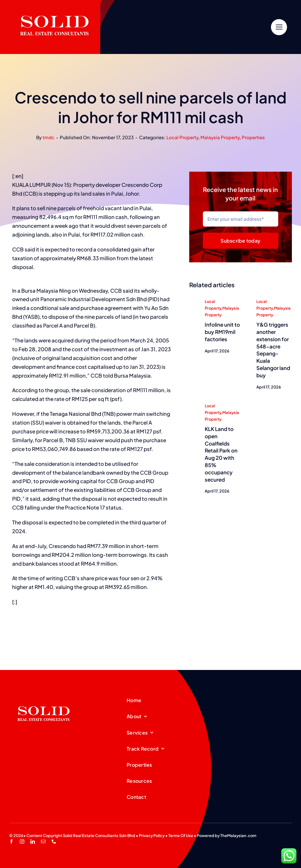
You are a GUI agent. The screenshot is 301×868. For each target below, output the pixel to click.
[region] (12, 283)
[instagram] (22, 841)
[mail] (43, 841)
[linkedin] (33, 841)
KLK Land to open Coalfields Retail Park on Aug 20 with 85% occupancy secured (221, 454)
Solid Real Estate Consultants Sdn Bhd (99, 836)
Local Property (182, 137)
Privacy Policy (152, 836)
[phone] (54, 841)
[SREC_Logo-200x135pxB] (44, 697)
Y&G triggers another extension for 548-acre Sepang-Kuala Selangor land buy (273, 350)
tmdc (48, 137)
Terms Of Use (181, 836)
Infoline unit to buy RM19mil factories (222, 332)
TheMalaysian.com (238, 836)
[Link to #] (279, 27)
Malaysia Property (220, 137)
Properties (253, 137)
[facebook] (11, 841)
